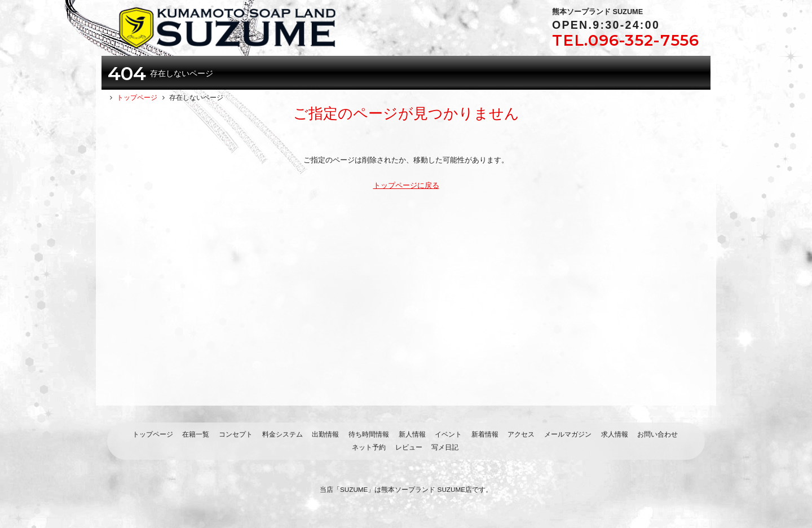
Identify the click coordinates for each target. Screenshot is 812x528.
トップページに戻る (406, 185)
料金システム (283, 434)
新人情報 (412, 434)
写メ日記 (445, 447)
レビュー (409, 447)
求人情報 (615, 434)
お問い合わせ (657, 434)
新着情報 (485, 434)
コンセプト (236, 434)
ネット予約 (369, 447)
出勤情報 (325, 434)
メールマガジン (568, 434)
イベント (448, 434)
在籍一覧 (196, 434)
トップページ (153, 434)
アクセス (521, 434)
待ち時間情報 (369, 434)
